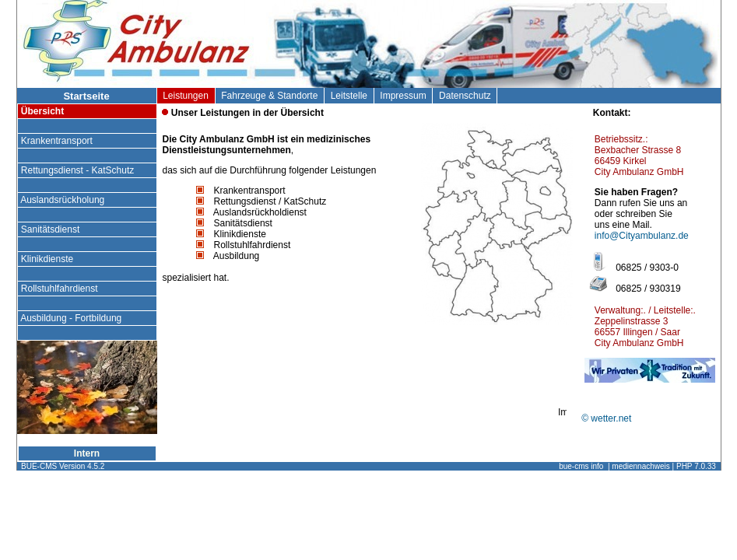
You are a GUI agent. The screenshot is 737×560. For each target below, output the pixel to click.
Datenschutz (465, 96)
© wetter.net (606, 418)
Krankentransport (57, 141)
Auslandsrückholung (63, 200)
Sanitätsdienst (51, 229)
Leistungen (186, 96)
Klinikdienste (47, 259)
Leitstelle (349, 96)
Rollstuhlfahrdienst (60, 289)
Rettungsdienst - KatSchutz (78, 170)
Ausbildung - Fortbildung (72, 318)
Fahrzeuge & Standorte (270, 96)
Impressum (404, 96)
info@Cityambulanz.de (642, 236)
